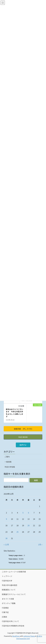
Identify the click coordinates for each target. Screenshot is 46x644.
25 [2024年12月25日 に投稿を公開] (18, 532)
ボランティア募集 (9, 603)
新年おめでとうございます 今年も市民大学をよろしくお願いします (14, 413)
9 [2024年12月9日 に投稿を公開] (7, 519)
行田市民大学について (10, 621)
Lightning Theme (29, 636)
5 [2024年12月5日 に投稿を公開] (23, 513)
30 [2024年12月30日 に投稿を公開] (7, 538)
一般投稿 (8, 462)
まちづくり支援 (8, 599)
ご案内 (7, 457)
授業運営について (9, 590)
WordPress (16, 636)
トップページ (7, 576)
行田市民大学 (7, 581)
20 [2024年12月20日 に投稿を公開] (29, 525)
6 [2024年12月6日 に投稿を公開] (29, 513)
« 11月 (6, 544)
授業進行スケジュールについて (14, 594)
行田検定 (5, 608)
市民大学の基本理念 (10, 585)
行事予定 (5, 612)
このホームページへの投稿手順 (14, 572)
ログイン (23, 445)
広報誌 (4, 617)
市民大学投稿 (10, 467)
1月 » (40, 544)
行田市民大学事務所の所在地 (13, 626)
